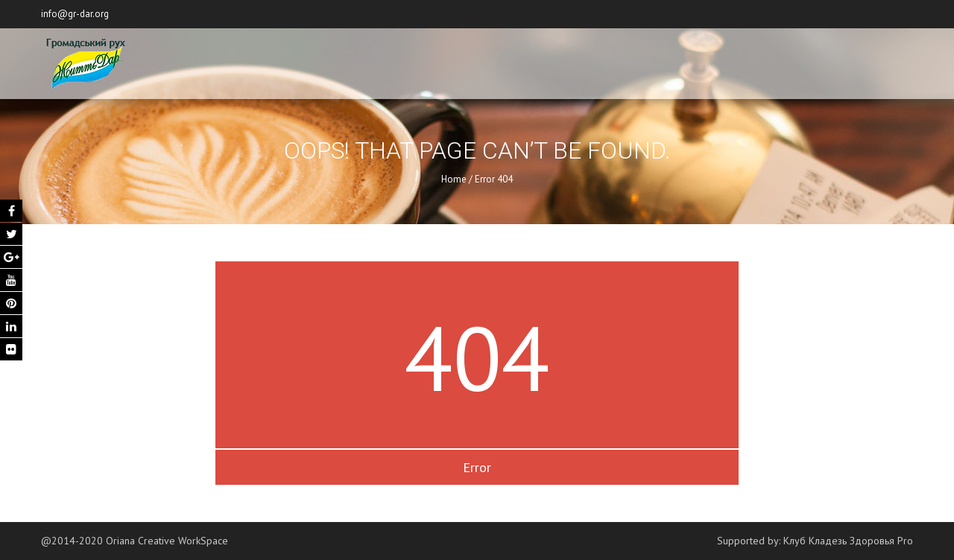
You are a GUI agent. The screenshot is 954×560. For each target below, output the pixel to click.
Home (454, 179)
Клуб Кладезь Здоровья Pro (848, 541)
